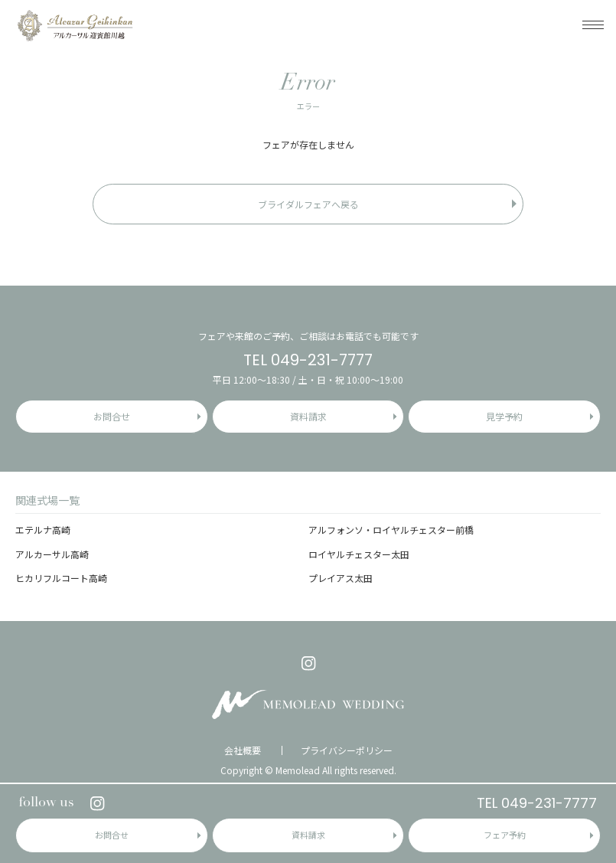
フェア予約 (505, 835)
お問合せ (112, 835)
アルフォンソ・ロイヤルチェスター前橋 (391, 530)
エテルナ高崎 (43, 530)
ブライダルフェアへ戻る (308, 204)
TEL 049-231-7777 (537, 803)
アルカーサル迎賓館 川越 (75, 25)
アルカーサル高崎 (52, 554)
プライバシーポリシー (347, 750)
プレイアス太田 (341, 578)
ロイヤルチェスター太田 (359, 554)
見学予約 (504, 416)
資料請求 (308, 835)
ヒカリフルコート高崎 (61, 578)
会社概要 (243, 750)
